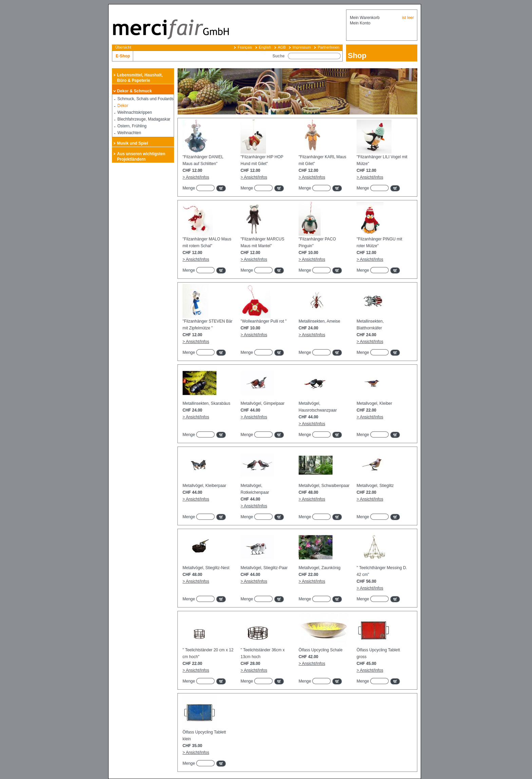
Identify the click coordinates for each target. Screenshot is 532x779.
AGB (282, 47)
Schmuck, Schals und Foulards (145, 99)
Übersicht (123, 47)
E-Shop (123, 56)
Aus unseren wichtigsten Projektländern (141, 157)
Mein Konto (360, 23)
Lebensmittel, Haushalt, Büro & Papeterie (140, 78)
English (265, 47)
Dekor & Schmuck (135, 91)
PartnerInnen (328, 47)
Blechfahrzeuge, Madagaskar (144, 119)
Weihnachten (129, 133)
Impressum (302, 47)
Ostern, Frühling (132, 126)
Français (245, 47)
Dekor (123, 106)
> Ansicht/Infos (196, 177)
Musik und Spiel (132, 143)
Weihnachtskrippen (135, 112)
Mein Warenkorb (365, 18)
